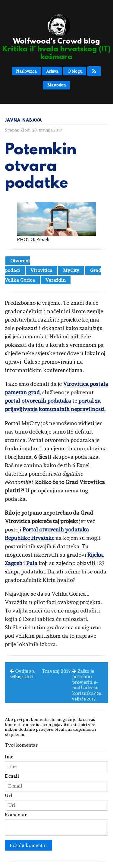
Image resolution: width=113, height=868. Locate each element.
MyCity (71, 270)
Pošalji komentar (28, 845)
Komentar (16, 815)
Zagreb (13, 563)
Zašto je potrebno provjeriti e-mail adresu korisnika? (85, 682)
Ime (9, 757)
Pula (32, 563)
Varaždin (56, 280)
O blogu (75, 71)
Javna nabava (23, 120)
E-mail (12, 776)
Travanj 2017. (56, 671)
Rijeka (95, 555)
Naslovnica (26, 71)
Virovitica (41, 270)
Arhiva (52, 71)
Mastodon (56, 85)
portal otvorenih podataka (38, 401)
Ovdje (22, 671)
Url (8, 796)
